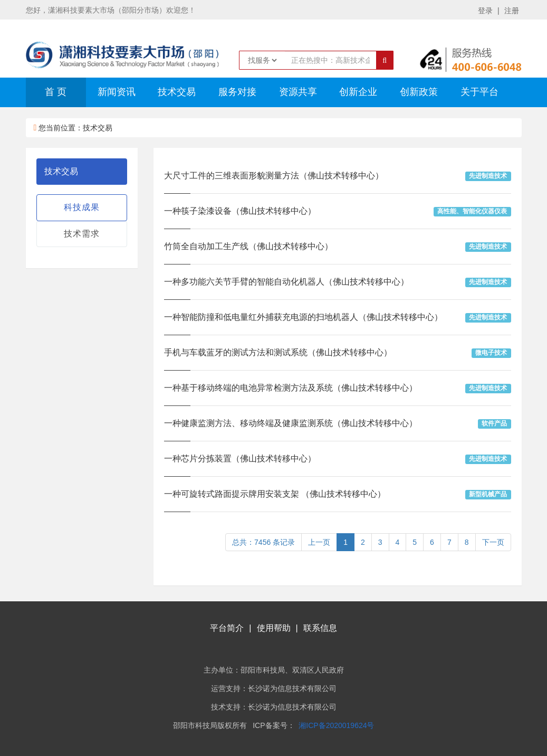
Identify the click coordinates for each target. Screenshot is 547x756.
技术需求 (82, 234)
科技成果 (82, 207)
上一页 (319, 542)
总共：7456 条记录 (263, 542)
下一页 (493, 542)
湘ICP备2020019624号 (336, 725)
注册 (512, 11)
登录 (485, 11)
